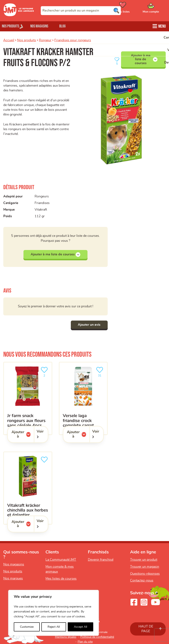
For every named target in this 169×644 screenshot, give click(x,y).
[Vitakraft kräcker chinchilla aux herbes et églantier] (28, 488)
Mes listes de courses (61, 579)
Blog (72, 26)
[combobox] (81, 11)
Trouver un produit (144, 560)
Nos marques (13, 578)
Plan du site (85, 642)
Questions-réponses (145, 574)
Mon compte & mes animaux (60, 569)
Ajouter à (23, 434)
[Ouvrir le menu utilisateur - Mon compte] (157, 9)
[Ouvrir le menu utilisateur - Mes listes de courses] (133, 9)
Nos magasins (45, 26)
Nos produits (27, 40)
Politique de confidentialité (97, 637)
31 (100, 371)
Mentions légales (66, 637)
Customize (27, 627)
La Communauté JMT (61, 560)
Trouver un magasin (145, 567)
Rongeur (45, 40)
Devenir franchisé (101, 560)
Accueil (9, 40)
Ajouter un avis (88, 325)
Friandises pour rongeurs (73, 40)
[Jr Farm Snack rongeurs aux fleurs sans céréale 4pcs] (28, 398)
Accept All (80, 627)
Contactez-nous (142, 580)
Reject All (54, 627)
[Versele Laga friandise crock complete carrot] (83, 398)
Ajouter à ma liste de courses (144, 59)
